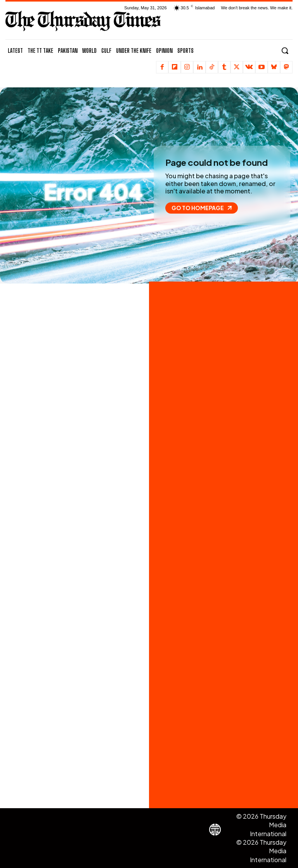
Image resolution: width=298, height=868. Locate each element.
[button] (285, 50)
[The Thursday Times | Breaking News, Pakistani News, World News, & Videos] (83, 21)
